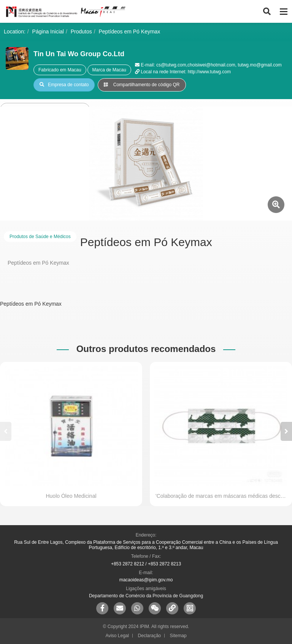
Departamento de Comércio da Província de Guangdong (146, 596)
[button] (286, 431)
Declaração (150, 636)
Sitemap (178, 636)
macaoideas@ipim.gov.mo (146, 580)
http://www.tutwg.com (209, 72)
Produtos (81, 32)
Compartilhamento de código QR (142, 85)
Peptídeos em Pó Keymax (130, 32)
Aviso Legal (117, 636)
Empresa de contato (64, 85)
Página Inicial (48, 32)
